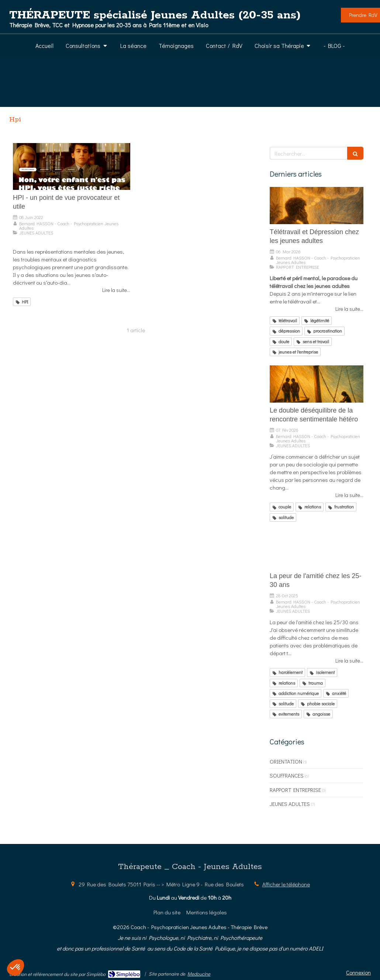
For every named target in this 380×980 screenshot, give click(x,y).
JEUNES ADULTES (290, 804)
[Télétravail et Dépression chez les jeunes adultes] (317, 206)
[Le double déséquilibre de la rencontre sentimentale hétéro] (317, 384)
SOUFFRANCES (287, 775)
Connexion (358, 972)
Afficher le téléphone (286, 884)
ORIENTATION (286, 761)
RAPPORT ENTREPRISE (295, 790)
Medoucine (199, 974)
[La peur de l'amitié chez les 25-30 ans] (317, 550)
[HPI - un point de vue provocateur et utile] (72, 166)
